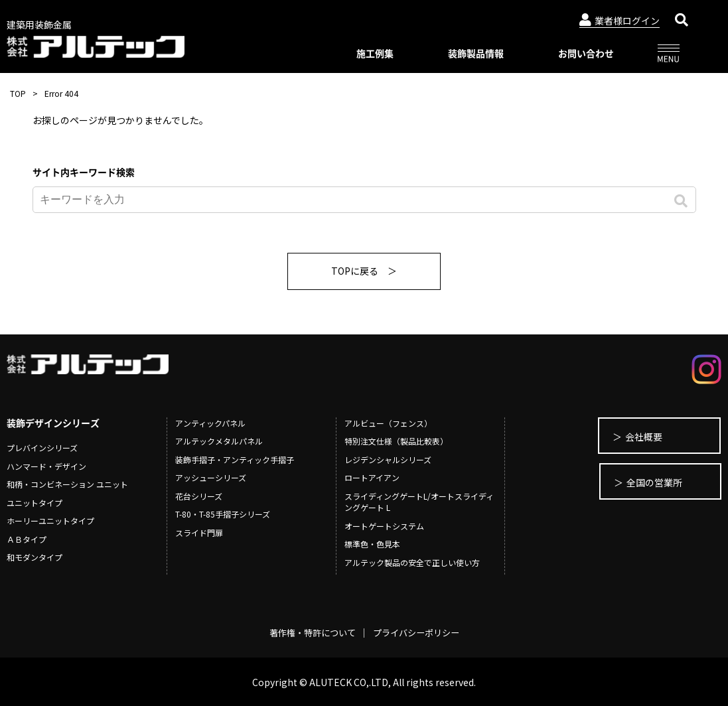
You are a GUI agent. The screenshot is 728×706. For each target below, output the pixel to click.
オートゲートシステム (384, 526)
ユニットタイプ (35, 503)
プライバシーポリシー (419, 632)
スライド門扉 (199, 532)
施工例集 (375, 53)
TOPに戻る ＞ (364, 271)
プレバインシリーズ (42, 448)
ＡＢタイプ (27, 539)
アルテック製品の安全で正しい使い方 (412, 562)
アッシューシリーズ (211, 477)
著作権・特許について (309, 632)
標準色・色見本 (372, 544)
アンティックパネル (210, 423)
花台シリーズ (199, 496)
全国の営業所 (644, 483)
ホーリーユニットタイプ (50, 521)
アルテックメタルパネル (219, 441)
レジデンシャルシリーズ (388, 459)
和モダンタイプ (35, 557)
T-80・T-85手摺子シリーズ (223, 514)
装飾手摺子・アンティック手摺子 (235, 459)
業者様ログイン (619, 21)
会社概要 (634, 437)
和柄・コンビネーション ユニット (67, 484)
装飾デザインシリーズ (53, 423)
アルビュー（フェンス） (388, 423)
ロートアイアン (372, 477)
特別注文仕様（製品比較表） (396, 441)
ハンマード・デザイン (46, 466)
